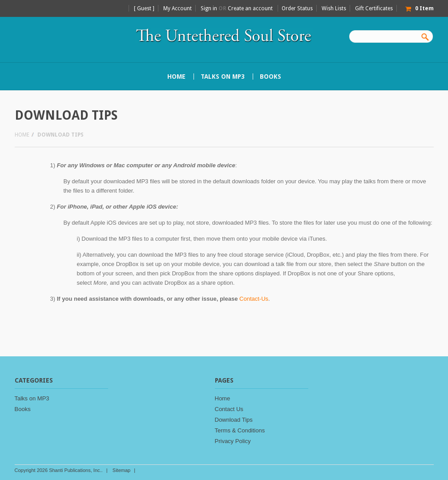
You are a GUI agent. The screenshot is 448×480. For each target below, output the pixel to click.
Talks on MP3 (223, 77)
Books (270, 77)
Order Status (297, 8)
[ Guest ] (144, 8)
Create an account (250, 8)
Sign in (209, 8)
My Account (178, 8)
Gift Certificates (374, 8)
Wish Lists (334, 8)
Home (22, 135)
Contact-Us (254, 299)
